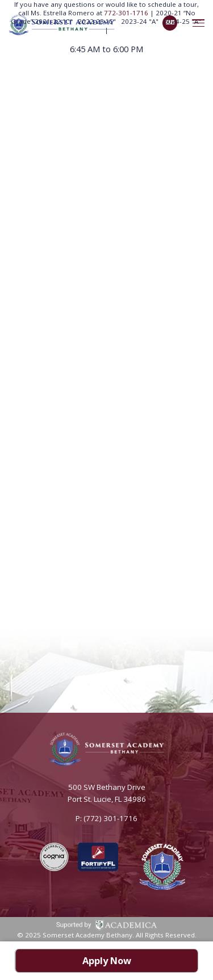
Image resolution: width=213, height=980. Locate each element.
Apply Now (107, 960)
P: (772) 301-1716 (106, 818)
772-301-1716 (127, 13)
